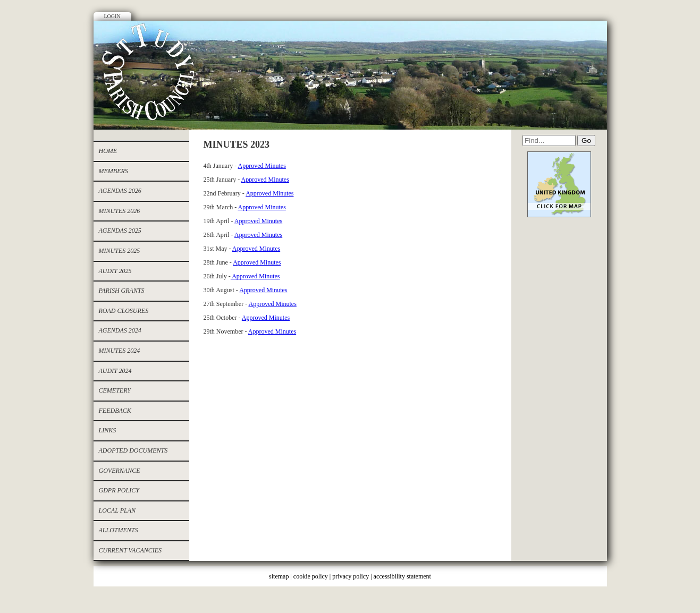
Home (108, 151)
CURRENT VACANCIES (130, 550)
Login (112, 16)
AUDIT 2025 (115, 271)
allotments (119, 530)
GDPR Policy (119, 490)
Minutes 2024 (120, 351)
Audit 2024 (115, 371)
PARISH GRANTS (122, 291)
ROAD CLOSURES (124, 311)
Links (108, 430)
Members (113, 171)
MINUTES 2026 (120, 211)
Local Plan (117, 510)
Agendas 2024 (120, 330)
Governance (120, 471)
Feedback (115, 411)
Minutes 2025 (120, 251)
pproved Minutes (261, 235)
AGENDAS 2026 (120, 191)
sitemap (279, 576)
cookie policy (311, 576)
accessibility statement (402, 576)
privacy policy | (353, 576)
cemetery (115, 390)
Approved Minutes (262, 166)
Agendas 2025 (120, 231)
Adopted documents (133, 450)
